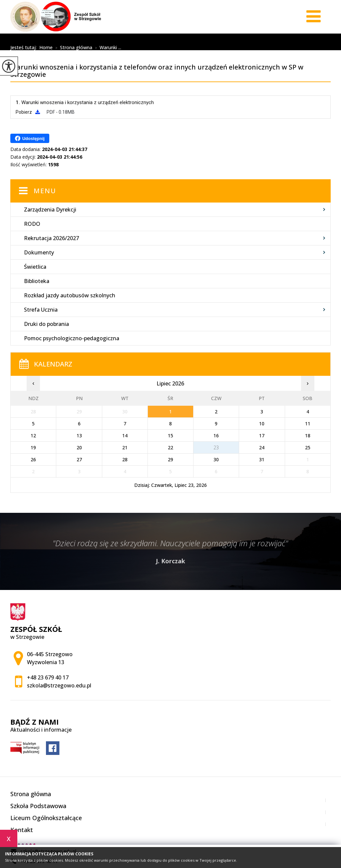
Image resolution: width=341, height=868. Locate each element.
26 (33, 459)
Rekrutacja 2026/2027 (51, 238)
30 (216, 459)
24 (262, 447)
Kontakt (22, 830)
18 (308, 435)
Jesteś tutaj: (25, 48)
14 (125, 435)
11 (308, 424)
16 (216, 435)
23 (216, 447)
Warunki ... (107, 48)
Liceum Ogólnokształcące (46, 818)
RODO (32, 224)
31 (262, 459)
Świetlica (35, 267)
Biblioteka (37, 281)
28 (125, 459)
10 (262, 424)
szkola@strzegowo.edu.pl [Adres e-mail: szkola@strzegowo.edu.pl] (59, 685)
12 (33, 435)
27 (79, 459)
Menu (45, 191)
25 (308, 447)
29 (170, 459)
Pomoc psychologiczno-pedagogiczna (72, 338)
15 (170, 435)
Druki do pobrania (46, 324)
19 (33, 447)
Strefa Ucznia (41, 310)
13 (79, 435)
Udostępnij (30, 138)
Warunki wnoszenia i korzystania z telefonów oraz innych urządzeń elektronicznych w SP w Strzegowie (165, 39)
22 (170, 447)
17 (262, 435)
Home (46, 48)
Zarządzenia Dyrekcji (50, 210)
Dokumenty (39, 252)
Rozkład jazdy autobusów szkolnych (70, 295)
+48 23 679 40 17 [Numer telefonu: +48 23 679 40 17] (48, 677)
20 (79, 447)
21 (125, 447)
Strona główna (72, 48)
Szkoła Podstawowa (38, 806)
